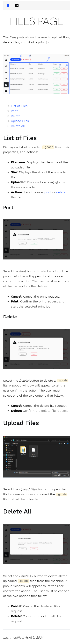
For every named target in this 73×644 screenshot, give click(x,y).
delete (61, 192)
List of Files (19, 106)
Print (14, 111)
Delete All (18, 126)
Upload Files (20, 121)
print (48, 192)
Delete (16, 116)
